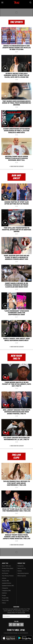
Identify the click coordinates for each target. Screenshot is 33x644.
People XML (5, 598)
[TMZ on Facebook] (10, 625)
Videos (4, 603)
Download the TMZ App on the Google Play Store (25, 638)
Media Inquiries (22, 576)
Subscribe (28, 616)
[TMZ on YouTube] (18, 625)
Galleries (4, 593)
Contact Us (21, 566)
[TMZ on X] (14, 625)
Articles (4, 578)
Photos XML (5, 600)
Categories (5, 588)
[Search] (31, 2)
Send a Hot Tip (22, 568)
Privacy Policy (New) (8, 568)
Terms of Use (6, 571)
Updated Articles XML (8, 586)
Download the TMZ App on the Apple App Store (9, 638)
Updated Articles (7, 583)
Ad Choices (5, 573)
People (4, 595)
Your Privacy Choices (8, 576)
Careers (20, 571)
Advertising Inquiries (23, 573)
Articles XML (6, 581)
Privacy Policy (11, 612)
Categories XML (6, 591)
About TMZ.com (6, 566)
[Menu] (2, 2)
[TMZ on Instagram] (22, 625)
